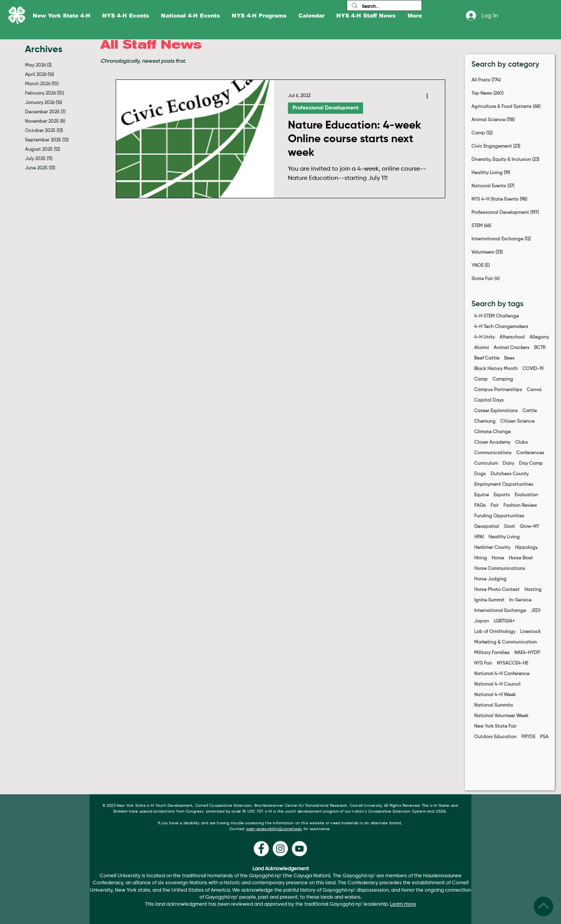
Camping (503, 379)
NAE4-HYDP (527, 653)
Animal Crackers (512, 348)
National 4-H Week (495, 695)
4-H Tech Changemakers (501, 327)
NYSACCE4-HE (512, 663)
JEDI (535, 611)
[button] (62, 16)
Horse (498, 558)
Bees (509, 358)
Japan (482, 621)
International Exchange (500, 611)
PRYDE (528, 737)
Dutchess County (510, 474)
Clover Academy (492, 443)
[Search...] (384, 6)
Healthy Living (504, 537)
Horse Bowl (521, 558)
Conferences (530, 453)
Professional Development (325, 108)
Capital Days (489, 400)
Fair (495, 506)
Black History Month (496, 369)
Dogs (480, 474)
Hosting (533, 590)
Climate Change (492, 432)
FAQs (480, 506)
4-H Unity (484, 337)
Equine (482, 495)
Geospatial (487, 527)
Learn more (403, 904)
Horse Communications (500, 569)
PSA (544, 737)
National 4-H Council (497, 684)
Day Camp (531, 464)
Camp (481, 379)
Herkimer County (492, 548)
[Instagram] (280, 849)
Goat (509, 527)
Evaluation (526, 495)
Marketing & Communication (505, 642)
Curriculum (486, 464)
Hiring (481, 558)
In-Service (520, 600)
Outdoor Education (495, 737)
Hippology (526, 548)
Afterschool (512, 337)
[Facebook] (261, 849)
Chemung (485, 421)
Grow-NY (529, 527)
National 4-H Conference (502, 674)
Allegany (539, 337)
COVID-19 (533, 369)
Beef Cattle (487, 358)
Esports (502, 495)
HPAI (479, 537)
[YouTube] (299, 849)
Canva (534, 390)
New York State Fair (495, 727)
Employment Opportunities (504, 485)
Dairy (508, 464)
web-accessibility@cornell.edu (274, 829)
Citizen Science (517, 421)
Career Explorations (496, 411)
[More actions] (430, 96)
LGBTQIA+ (504, 621)
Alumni (482, 348)
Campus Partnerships (498, 390)
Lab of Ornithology (495, 632)
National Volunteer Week (501, 716)
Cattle (530, 411)
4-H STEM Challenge (497, 316)
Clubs (521, 443)
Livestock (530, 632)
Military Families (492, 653)
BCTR (540, 348)
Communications (493, 453)
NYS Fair (483, 663)
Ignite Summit (489, 600)
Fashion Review (520, 506)
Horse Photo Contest (497, 590)
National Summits (494, 705)
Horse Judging (490, 579)
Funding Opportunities (499, 516)
